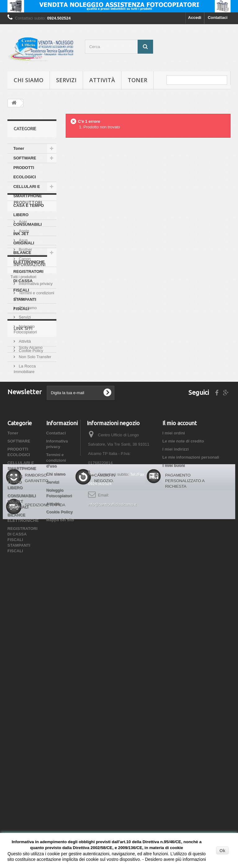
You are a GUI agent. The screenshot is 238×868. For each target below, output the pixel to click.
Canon (24, 386)
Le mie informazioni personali (191, 680)
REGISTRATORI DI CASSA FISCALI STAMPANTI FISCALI (28, 290)
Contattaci (218, 18)
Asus (23, 368)
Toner (137, 80)
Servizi (66, 80)
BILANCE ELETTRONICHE (29, 257)
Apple (23, 358)
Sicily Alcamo (30, 551)
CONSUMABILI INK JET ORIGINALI (28, 234)
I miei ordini (174, 656)
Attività (102, 80)
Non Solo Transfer (34, 560)
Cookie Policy (30, 511)
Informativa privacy (35, 444)
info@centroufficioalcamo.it (112, 727)
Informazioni (30, 427)
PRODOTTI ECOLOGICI (25, 172)
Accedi (195, 18)
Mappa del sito (60, 743)
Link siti (23, 534)
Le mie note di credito (183, 664)
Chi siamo (29, 80)
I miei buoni (174, 688)
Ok (222, 851)
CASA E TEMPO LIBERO (29, 210)
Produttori (28, 332)
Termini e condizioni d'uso (56, 683)
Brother (25, 377)
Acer (22, 349)
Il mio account (180, 646)
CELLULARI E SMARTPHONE (28, 191)
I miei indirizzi (176, 672)
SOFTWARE (25, 158)
